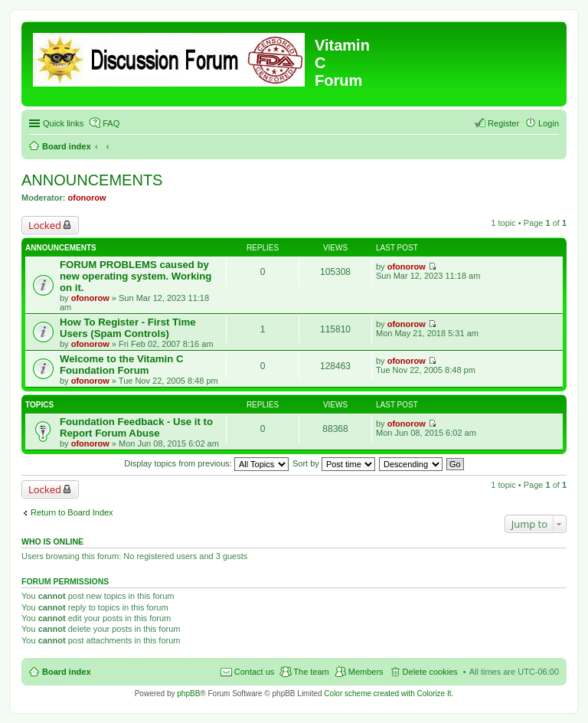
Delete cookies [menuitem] (430, 672)
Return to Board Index (72, 512)
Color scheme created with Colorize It (387, 694)
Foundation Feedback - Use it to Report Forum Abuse (136, 427)
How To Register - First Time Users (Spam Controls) (128, 328)
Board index (67, 146)
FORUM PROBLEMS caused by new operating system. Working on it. (136, 276)
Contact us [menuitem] (255, 672)
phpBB (188, 694)
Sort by (334, 463)
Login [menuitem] (549, 123)
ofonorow (87, 198)
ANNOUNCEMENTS (92, 180)
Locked (45, 225)
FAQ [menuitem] (111, 123)
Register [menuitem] (503, 123)
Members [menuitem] (366, 672)
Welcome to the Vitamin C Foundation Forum (121, 365)
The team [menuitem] (311, 672)
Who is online (52, 541)
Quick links (63, 123)
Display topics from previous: (206, 463)
